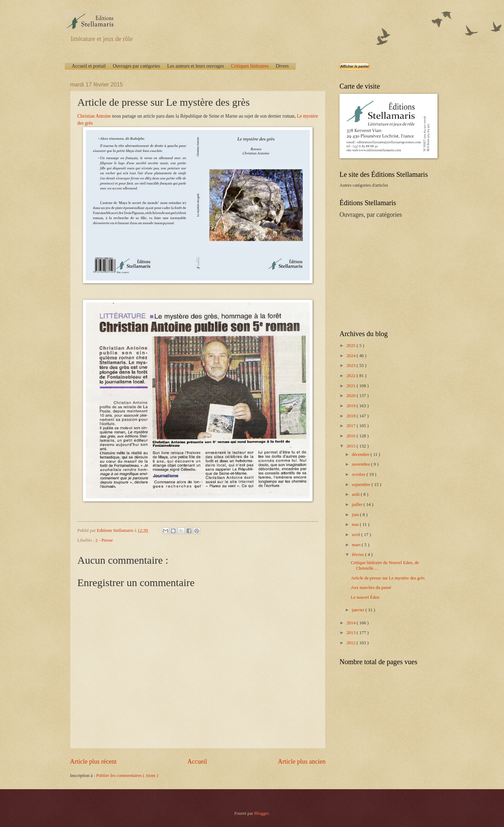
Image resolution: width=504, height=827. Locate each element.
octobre (359, 474)
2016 (352, 436)
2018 (352, 416)
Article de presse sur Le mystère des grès (388, 578)
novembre (361, 464)
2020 (352, 396)
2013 (352, 633)
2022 (352, 376)
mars (357, 545)
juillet (358, 505)
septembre (362, 485)
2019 (352, 406)
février (358, 555)
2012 (352, 643)
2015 (352, 446)
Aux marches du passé (371, 588)
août (356, 494)
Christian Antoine (94, 116)
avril (356, 535)
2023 (352, 366)
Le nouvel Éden (365, 597)
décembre (361, 454)
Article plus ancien (302, 762)
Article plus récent (93, 762)
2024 (352, 356)
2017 (352, 426)
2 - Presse (104, 540)
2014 (352, 623)
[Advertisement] (383, 273)
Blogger (262, 813)
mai (356, 524)
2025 (352, 346)
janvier (359, 610)
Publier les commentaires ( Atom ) (127, 776)
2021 (352, 386)
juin (356, 515)
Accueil (197, 762)
